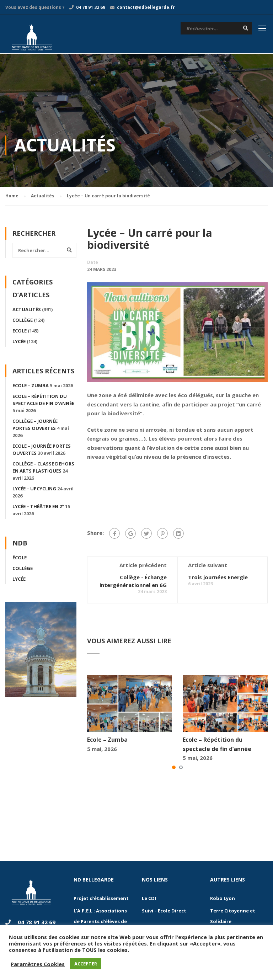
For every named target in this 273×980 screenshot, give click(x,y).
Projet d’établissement (101, 899)
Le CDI (149, 899)
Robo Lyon (223, 899)
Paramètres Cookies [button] (38, 964)
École (20, 558)
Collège (23, 320)
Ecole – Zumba (107, 740)
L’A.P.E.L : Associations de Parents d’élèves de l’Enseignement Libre (100, 922)
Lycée (19, 342)
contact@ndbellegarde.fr (146, 7)
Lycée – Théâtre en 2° (38, 507)
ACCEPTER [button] (86, 964)
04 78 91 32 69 (91, 7)
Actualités (27, 310)
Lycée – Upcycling (34, 489)
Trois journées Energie (218, 577)
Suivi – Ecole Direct (164, 911)
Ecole (20, 331)
